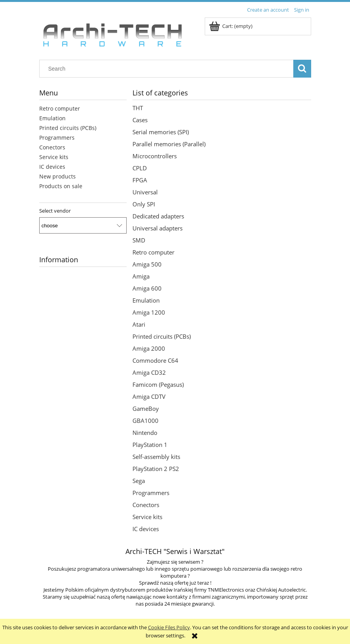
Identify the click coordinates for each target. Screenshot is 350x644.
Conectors (52, 147)
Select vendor (55, 211)
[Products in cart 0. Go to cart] (231, 26)
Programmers (57, 138)
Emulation (52, 118)
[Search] (302, 69)
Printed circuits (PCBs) (68, 128)
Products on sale (61, 186)
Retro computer (60, 108)
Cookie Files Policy (169, 627)
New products (57, 176)
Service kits (54, 157)
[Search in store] (168, 69)
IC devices (52, 167)
